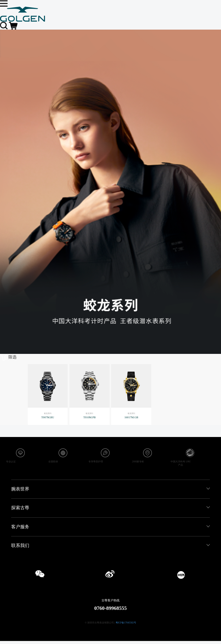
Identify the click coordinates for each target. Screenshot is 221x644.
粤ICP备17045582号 (126, 623)
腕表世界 (20, 489)
